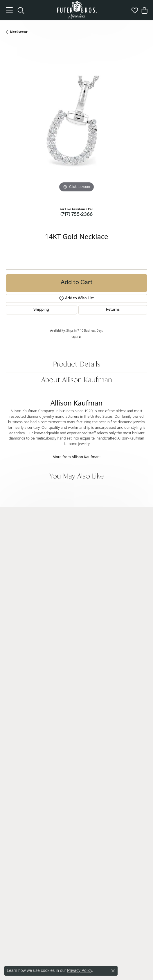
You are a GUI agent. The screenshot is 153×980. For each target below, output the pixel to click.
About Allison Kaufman (77, 380)
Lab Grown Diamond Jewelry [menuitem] (29, 655)
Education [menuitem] (14, 863)
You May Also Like (77, 477)
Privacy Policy (50, 959)
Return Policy (23, 959)
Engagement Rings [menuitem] (21, 663)
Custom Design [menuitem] (19, 778)
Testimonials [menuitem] (16, 878)
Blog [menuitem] (10, 848)
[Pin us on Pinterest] (77, 916)
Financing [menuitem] (14, 756)
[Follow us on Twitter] (87, 916)
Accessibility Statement (122, 959)
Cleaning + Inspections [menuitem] (25, 785)
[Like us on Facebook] (55, 916)
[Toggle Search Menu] (21, 10)
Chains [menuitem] (11, 708)
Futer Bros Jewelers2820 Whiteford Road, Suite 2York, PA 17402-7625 (30, 544)
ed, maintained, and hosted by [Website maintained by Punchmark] (122, 967)
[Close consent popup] (113, 971)
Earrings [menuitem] (13, 685)
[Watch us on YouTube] (98, 916)
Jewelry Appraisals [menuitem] (21, 793)
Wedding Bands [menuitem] (19, 670)
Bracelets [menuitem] (14, 692)
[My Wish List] (135, 10)
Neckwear (19, 32)
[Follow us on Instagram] (66, 916)
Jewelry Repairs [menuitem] (18, 763)
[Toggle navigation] (9, 10)
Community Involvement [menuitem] (26, 856)
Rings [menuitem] (10, 678)
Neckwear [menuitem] (14, 700)
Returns (113, 310)
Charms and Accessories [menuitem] (26, 715)
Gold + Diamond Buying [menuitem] (26, 800)
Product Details (77, 365)
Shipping (41, 310)
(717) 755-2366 (76, 215)
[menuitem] (40, 937)
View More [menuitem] (15, 808)
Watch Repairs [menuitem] (18, 770)
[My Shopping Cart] (144, 10)
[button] (76, 520)
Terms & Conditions (82, 959)
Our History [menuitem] (16, 870)
